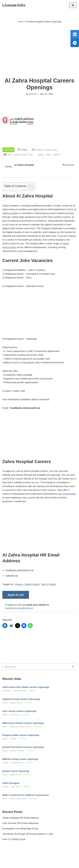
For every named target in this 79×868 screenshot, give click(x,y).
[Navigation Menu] (73, 5)
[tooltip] (75, 34)
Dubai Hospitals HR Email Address (21, 818)
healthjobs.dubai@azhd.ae (19, 608)
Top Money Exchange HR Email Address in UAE (28, 834)
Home (21, 22)
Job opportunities (67, 494)
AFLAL (56, 863)
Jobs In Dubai (48, 584)
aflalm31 (33, 94)
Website (70, 165)
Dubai (24, 150)
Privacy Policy (10, 857)
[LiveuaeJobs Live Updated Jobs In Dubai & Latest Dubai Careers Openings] (14, 5)
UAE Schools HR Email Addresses (21, 823)
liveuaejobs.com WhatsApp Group (20, 828)
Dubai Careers (32, 584)
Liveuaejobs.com (28, 863)
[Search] (36, 667)
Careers (19, 584)
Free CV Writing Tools (14, 839)
